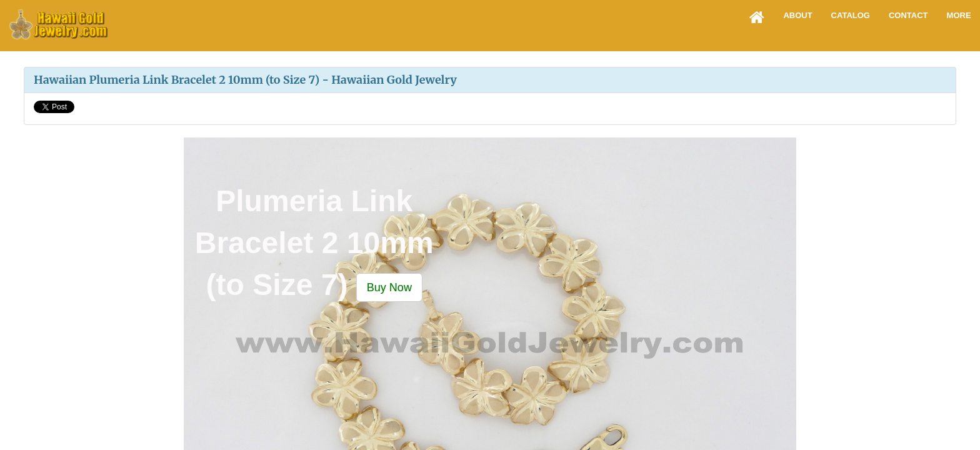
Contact (908, 15)
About (797, 15)
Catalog (851, 15)
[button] (389, 287)
